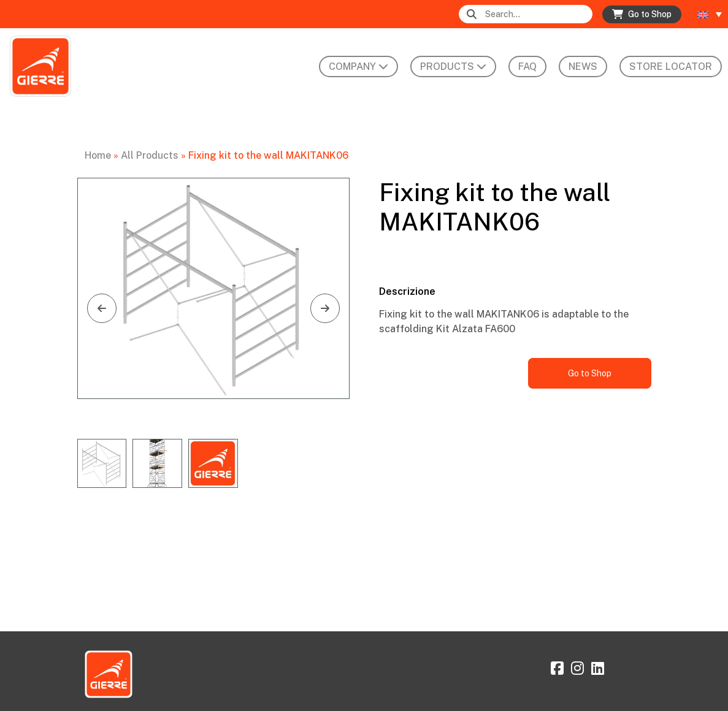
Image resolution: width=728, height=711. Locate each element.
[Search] (538, 14)
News (583, 67)
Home (98, 155)
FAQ (527, 67)
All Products (150, 155)
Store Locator (671, 67)
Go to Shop (590, 373)
